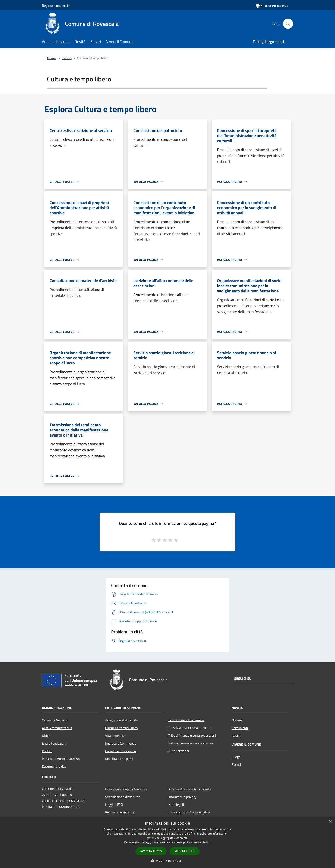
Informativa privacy (182, 797)
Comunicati (240, 728)
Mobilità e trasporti (119, 759)
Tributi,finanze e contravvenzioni (192, 735)
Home (51, 58)
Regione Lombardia (56, 6)
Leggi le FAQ (114, 804)
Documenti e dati (54, 766)
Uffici (46, 736)
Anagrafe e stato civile (121, 720)
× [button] (330, 821)
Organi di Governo (55, 720)
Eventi (236, 764)
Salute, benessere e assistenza (191, 743)
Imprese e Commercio (121, 743)
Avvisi (236, 736)
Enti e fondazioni (54, 743)
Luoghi (237, 757)
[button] (167, 861)
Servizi (67, 58)
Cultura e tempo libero (121, 728)
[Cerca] (288, 24)
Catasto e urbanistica (120, 751)
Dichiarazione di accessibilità (189, 812)
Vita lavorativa (116, 736)
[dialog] (167, 842)
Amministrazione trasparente (190, 789)
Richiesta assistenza (120, 812)
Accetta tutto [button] (151, 851)
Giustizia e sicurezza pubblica (190, 728)
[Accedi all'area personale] (272, 6)
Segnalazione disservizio (123, 797)
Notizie (237, 720)
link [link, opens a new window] (209, 842)
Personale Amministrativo (61, 759)
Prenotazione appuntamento (126, 789)
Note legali (176, 804)
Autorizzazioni (179, 751)
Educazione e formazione (186, 720)
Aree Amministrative (57, 728)
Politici (47, 751)
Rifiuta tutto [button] (185, 851)
